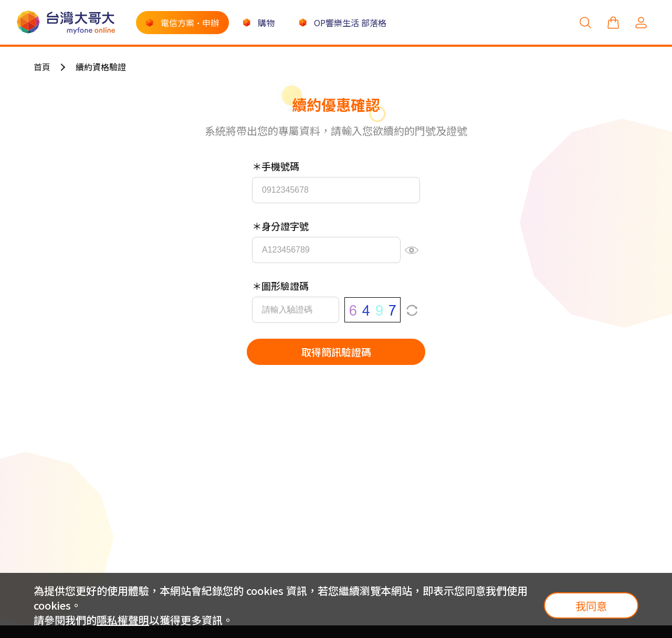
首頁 (42, 67)
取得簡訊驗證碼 (336, 352)
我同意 (591, 606)
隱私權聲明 (123, 620)
